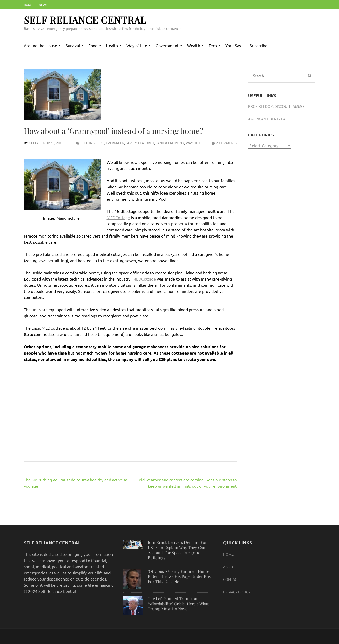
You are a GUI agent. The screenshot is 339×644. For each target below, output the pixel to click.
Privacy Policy (237, 592)
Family (131, 143)
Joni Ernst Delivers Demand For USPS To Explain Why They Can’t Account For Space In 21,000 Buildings (178, 550)
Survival (73, 45)
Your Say (233, 45)
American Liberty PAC (268, 119)
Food (93, 45)
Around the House (40, 45)
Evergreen (115, 143)
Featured (146, 143)
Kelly (34, 143)
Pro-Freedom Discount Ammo (276, 106)
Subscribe (259, 45)
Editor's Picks (92, 143)
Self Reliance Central (85, 20)
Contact (231, 579)
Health (112, 45)
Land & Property (170, 143)
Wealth (194, 45)
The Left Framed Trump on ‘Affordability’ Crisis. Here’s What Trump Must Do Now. (178, 604)
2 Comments (226, 143)
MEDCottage (118, 217)
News (43, 5)
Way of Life (137, 45)
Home (28, 5)
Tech (213, 45)
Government (167, 45)
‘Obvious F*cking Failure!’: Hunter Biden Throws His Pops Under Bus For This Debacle (179, 576)
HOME (228, 554)
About (229, 567)
